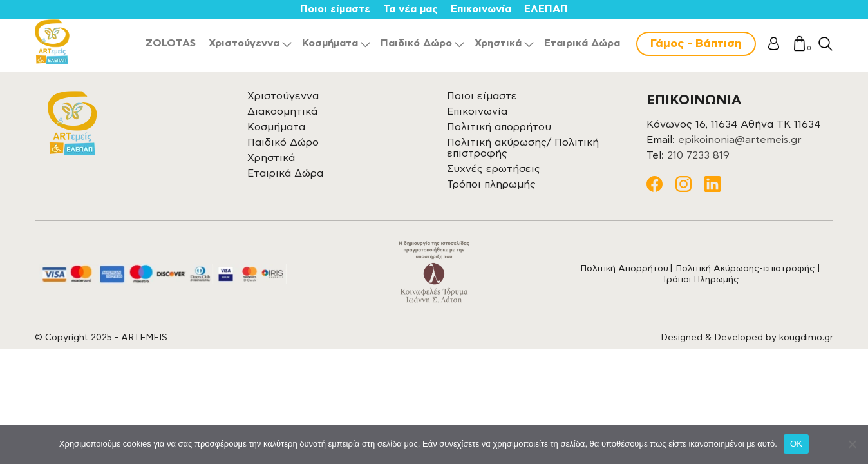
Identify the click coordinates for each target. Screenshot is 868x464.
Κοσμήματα (330, 43)
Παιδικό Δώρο (416, 43)
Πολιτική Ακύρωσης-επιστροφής (745, 269)
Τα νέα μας (410, 9)
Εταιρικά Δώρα (582, 43)
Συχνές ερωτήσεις (494, 169)
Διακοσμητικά (282, 111)
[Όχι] (852, 444)
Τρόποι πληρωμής (491, 184)
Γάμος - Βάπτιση (696, 44)
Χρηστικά (498, 43)
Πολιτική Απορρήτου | (628, 269)
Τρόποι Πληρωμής (700, 280)
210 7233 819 (698, 155)
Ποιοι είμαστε (335, 9)
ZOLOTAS (171, 43)
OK (796, 444)
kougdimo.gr (806, 338)
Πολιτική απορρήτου (499, 127)
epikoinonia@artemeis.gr (740, 140)
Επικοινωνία (481, 9)
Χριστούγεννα (244, 43)
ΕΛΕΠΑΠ (546, 9)
